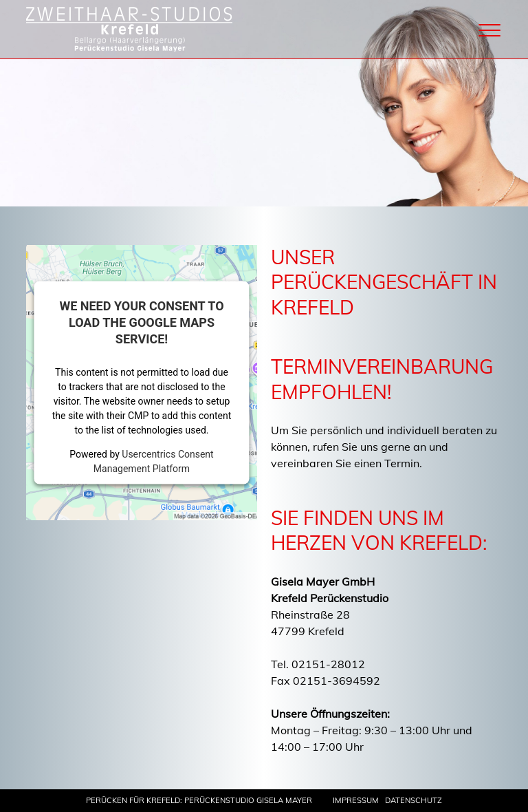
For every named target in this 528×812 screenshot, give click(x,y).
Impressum (356, 800)
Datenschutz (414, 800)
